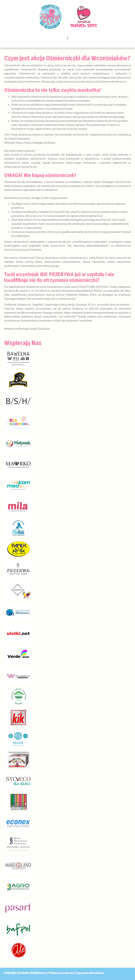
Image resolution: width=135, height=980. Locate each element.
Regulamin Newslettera (90, 973)
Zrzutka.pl (43, 328)
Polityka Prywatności (61, 973)
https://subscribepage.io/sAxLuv (36, 142)
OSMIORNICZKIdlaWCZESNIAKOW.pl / (26, 973)
